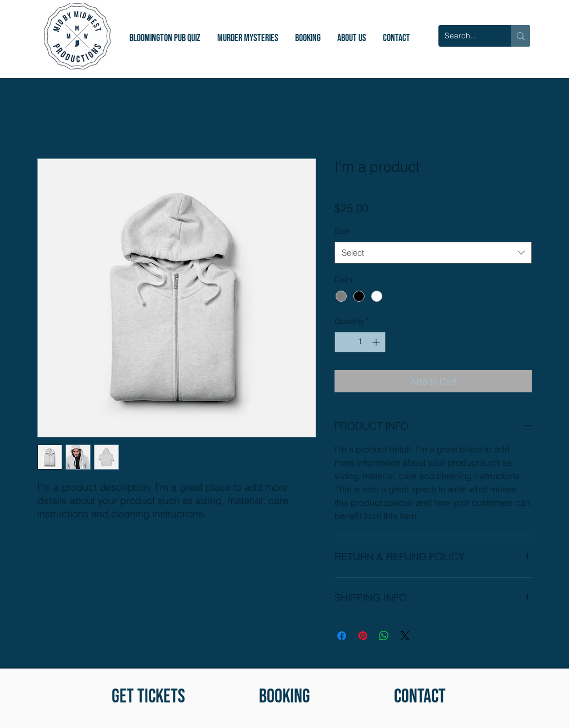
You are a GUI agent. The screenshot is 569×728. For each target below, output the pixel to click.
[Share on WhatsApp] (384, 636)
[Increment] (377, 342)
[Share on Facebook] (342, 636)
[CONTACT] (420, 697)
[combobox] (433, 253)
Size (342, 231)
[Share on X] (405, 636)
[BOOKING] (284, 697)
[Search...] (466, 36)
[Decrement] (343, 342)
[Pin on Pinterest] (363, 636)
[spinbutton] (360, 342)
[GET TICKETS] (148, 697)
